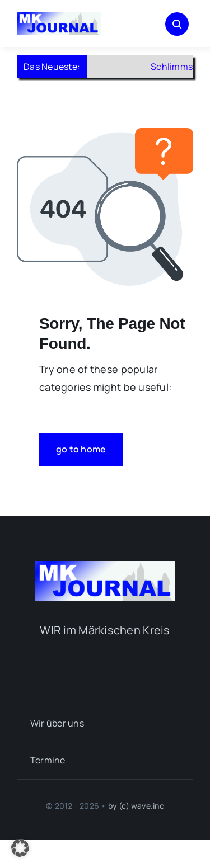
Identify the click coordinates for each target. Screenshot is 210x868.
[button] (20, 848)
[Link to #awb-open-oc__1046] (177, 24)
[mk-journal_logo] (59, 17)
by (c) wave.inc (136, 806)
